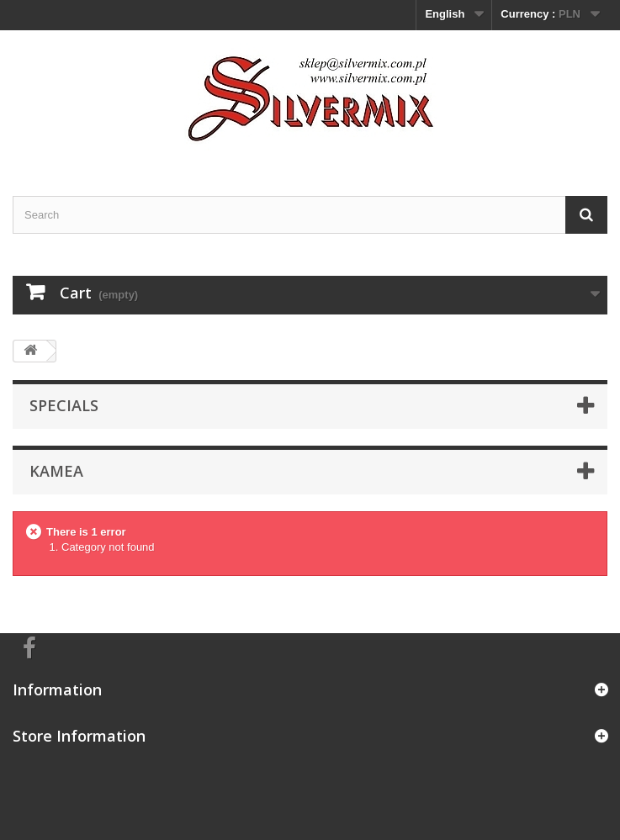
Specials (64, 405)
